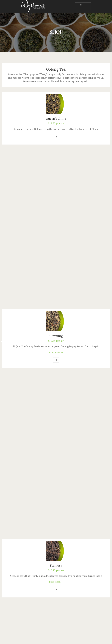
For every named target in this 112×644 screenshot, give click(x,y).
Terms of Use (29, 536)
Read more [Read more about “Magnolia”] (56, 327)
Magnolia (56, 303)
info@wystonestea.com (36, 491)
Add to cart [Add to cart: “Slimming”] (56, 200)
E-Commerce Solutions (28, 566)
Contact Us (27, 550)
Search (10, 429)
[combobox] (56, 452)
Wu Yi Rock (56, 367)
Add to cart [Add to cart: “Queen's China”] (56, 137)
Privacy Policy (29, 532)
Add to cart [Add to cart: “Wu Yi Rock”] (56, 391)
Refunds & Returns (32, 539)
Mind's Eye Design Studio (58, 638)
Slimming (56, 176)
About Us (26, 529)
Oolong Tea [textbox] (55, 452)
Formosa (56, 240)
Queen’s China (56, 119)
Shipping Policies (30, 543)
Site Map (26, 546)
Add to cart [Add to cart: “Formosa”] (56, 264)
